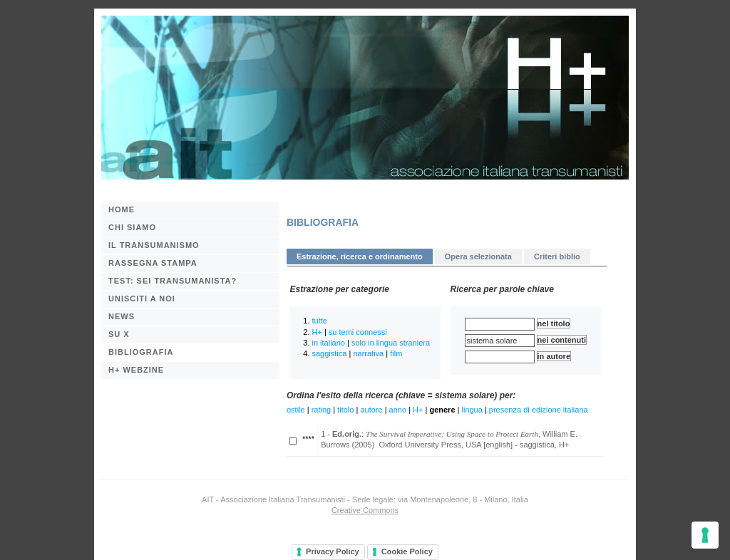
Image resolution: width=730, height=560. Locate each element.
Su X (119, 334)
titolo (345, 410)
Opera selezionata (478, 256)
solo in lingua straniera (391, 343)
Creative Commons (365, 510)
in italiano (329, 343)
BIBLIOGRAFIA (141, 352)
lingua (472, 410)
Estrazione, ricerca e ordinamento (360, 256)
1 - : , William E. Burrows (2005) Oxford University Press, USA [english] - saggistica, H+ (449, 439)
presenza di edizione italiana (539, 410)
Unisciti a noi (142, 299)
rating (322, 410)
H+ (317, 332)
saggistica (330, 353)
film (396, 353)
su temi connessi (358, 332)
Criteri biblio (557, 256)
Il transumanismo (154, 245)
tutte (320, 321)
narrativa (368, 353)
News (122, 316)
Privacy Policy (333, 551)
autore (371, 410)
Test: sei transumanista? (173, 281)
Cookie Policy (407, 551)
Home (122, 209)
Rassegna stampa (153, 263)
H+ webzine (136, 370)
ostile (296, 410)
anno (398, 410)
